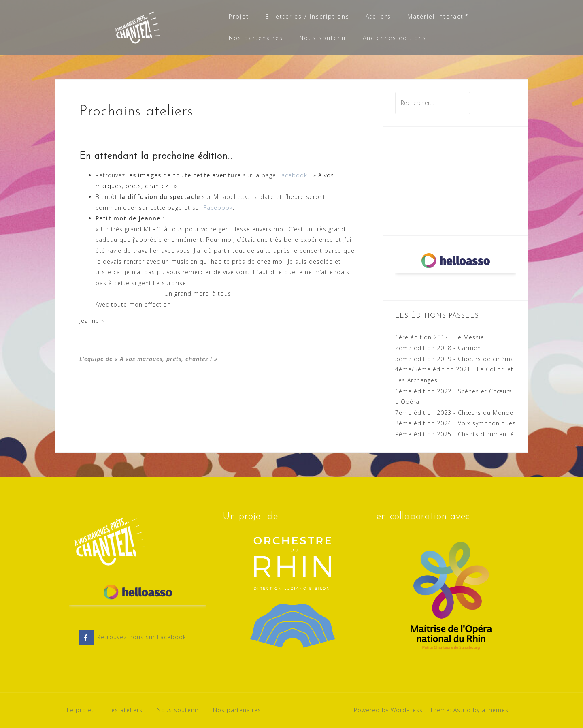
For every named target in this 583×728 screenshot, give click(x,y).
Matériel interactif (438, 16)
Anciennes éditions (395, 38)
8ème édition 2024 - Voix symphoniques (455, 423)
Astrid (462, 710)
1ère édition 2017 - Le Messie (440, 337)
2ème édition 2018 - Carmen (438, 348)
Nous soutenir (323, 38)
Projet (239, 16)
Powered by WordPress (388, 710)
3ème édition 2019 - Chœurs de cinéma (455, 359)
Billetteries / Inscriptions (307, 16)
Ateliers (378, 16)
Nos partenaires (256, 38)
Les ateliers (125, 710)
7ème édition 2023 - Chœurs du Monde (454, 413)
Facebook (293, 175)
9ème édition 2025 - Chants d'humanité (455, 434)
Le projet (80, 710)
